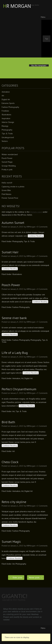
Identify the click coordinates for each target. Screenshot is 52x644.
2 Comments (42, 506)
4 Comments (42, 289)
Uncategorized (8, 137)
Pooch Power (7, 158)
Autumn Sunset (13, 223)
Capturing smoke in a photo (13, 187)
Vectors (5, 141)
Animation (6, 92)
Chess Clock (10, 462)
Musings (5, 126)
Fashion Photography (10, 107)
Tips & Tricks (7, 134)
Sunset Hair (10, 252)
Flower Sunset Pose (10, 198)
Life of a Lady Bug (15, 353)
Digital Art (6, 99)
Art (3, 96)
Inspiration (6, 118)
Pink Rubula (6, 194)
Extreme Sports (8, 103)
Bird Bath (8, 422)
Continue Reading (36, 236)
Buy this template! (39, 66)
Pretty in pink (7, 170)
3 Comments (42, 256)
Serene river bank (14, 318)
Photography (7, 130)
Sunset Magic (7, 162)
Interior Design (8, 122)
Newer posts (35, 578)
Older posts (16, 578)
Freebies (5, 111)
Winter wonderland (10, 154)
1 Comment (42, 426)
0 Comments (42, 227)
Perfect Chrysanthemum (19, 389)
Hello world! (7, 183)
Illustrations (6, 115)
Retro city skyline (14, 502)
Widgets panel (36, 212)
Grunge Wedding (9, 166)
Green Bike (6, 190)
